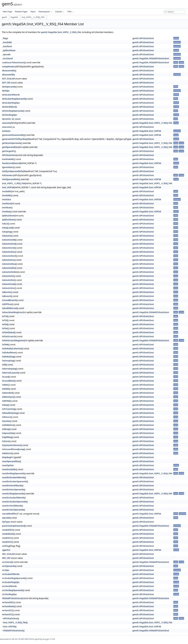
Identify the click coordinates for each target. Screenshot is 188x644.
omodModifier (9, 514)
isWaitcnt (7, 453)
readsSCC (7, 538)
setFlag (6, 546)
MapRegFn (8, 457)
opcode (6, 518)
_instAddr (7, 42)
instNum (7, 203)
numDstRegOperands (13, 473)
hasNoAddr (8, 159)
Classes (60, 12)
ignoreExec (8, 167)
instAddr (7, 191)
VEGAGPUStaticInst (12, 598)
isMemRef (7, 393)
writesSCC (7, 610)
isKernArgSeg (9, 369)
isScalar (6, 421)
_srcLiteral (7, 58)
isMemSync (8, 397)
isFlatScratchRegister (13, 340)
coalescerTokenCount (13, 62)
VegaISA (14, 17)
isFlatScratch (9, 336)
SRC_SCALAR (8, 554)
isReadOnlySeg (10, 413)
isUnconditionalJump (13, 449)
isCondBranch (9, 300)
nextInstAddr (9, 469)
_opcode (6, 54)
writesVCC (7, 614)
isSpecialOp (8, 433)
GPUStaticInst (9, 155)
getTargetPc (8, 151)
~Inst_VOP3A (9, 626)
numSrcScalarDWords (13, 498)
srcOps (6, 570)
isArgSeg (7, 232)
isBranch (7, 296)
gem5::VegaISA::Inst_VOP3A (147, 131)
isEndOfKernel (9, 308)
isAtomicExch (9, 256)
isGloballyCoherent (12, 348)
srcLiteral (7, 562)
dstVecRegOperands (13, 111)
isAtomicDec (9, 252)
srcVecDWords (9, 586)
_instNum (7, 46)
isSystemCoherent (12, 445)
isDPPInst (7, 304)
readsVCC (7, 542)
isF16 (5, 316)
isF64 (5, 324)
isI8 (4, 365)
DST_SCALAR (8, 79)
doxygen (46, 639)
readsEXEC (8, 530)
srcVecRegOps (9, 594)
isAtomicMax (9, 264)
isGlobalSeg (8, 357)
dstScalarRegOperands (14, 99)
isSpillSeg (7, 437)
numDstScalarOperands (14, 481)
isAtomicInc (8, 260)
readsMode (8, 534)
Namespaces (45, 12)
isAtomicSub (9, 284)
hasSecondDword (11, 163)
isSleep (6, 429)
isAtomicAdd (9, 240)
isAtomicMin (9, 268)
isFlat (5, 328)
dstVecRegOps (10, 115)
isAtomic (7, 236)
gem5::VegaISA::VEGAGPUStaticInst (151, 58)
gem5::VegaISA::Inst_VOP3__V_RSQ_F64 (61, 32)
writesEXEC (8, 602)
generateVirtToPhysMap (15, 139)
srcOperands (9, 566)
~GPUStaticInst (10, 618)
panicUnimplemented (13, 526)
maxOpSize (8, 465)
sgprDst (6, 550)
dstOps (6, 91)
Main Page (7, 12)
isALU (5, 224)
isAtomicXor (8, 288)
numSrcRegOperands (13, 494)
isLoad (5, 377)
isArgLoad (7, 228)
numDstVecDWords (12, 485)
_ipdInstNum (9, 50)
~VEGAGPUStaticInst (13, 630)
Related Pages (21, 12)
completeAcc (9, 66)
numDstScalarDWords (13, 477)
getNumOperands (11, 143)
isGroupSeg (8, 361)
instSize (6, 212)
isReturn (6, 417)
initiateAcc (8, 175)
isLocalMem (8, 381)
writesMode (8, 606)
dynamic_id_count (11, 119)
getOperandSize (10, 147)
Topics (33, 12)
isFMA (5, 344)
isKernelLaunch (10, 373)
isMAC (5, 385)
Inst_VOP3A (8, 187)
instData (7, 199)
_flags (5, 38)
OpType (6, 522)
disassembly (9, 75)
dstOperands (9, 87)
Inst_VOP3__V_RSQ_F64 (33, 17)
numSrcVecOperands (13, 510)
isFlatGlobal (8, 332)
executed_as (8, 127)
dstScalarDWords (11, 95)
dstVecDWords (10, 107)
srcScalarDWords (11, 574)
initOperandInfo (11, 179)
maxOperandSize (11, 461)
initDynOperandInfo (13, 171)
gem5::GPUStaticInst (143, 38)
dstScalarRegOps (11, 103)
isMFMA (6, 401)
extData (6, 131)
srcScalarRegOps (11, 582)
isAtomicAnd (9, 244)
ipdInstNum (8, 216)
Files (71, 12)
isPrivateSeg (9, 409)
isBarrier (7, 292)
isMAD (5, 389)
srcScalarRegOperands (14, 578)
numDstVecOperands (13, 489)
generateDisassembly (13, 135)
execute (6, 123)
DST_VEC (6, 83)
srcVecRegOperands (12, 590)
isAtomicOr (8, 276)
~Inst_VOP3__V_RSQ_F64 (14, 622)
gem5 (4, 17)
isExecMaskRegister (12, 312)
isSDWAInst (8, 425)
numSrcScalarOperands (14, 502)
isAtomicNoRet (10, 272)
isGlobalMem (9, 353)
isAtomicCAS (9, 248)
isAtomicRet (8, 280)
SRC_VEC (6, 558)
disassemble (9, 71)
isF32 (5, 320)
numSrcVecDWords (12, 506)
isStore (6, 441)
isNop (5, 405)
